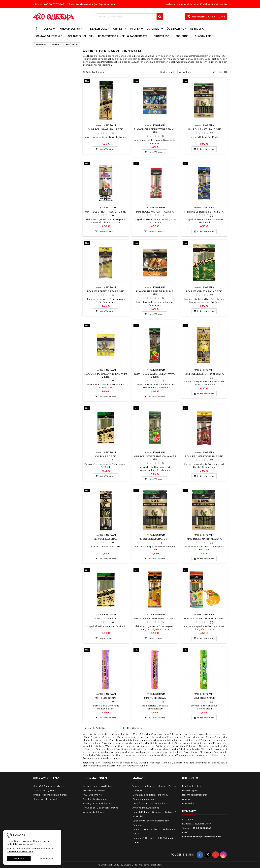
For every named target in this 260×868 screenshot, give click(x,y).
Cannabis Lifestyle (49, 36)
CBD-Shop (182, 36)
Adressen (187, 799)
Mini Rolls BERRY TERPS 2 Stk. (204, 212)
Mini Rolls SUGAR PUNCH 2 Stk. (204, 619)
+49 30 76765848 (54, 4)
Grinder (119, 29)
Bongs (48, 29)
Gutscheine (188, 803)
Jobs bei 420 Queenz (44, 790)
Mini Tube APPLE (204, 698)
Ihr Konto (190, 778)
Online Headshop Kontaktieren (50, 795)
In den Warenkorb (106, 149)
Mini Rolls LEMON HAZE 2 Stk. (204, 374)
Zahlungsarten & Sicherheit (97, 803)
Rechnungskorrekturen (195, 795)
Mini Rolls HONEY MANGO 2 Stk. (155, 619)
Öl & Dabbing (175, 29)
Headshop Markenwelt (45, 799)
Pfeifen (135, 29)
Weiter (137, 728)
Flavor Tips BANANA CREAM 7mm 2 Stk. (106, 375)
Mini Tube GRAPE (106, 698)
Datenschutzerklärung (20, 852)
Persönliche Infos (191, 786)
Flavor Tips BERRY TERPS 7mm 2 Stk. (155, 131)
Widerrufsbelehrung (94, 812)
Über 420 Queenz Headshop (49, 786)
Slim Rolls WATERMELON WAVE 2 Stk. (155, 375)
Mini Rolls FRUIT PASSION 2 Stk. (106, 212)
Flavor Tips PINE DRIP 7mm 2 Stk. (155, 293)
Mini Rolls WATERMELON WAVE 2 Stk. (155, 458)
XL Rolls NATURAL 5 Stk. (155, 539)
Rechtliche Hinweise (94, 790)
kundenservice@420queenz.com (95, 4)
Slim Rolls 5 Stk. (106, 619)
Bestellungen (189, 790)
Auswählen (197, 72)
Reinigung (197, 29)
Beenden (19, 859)
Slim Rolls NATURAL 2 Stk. (106, 129)
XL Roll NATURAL (106, 539)
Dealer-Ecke (99, 29)
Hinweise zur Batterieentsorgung (101, 808)
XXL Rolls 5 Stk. (106, 456)
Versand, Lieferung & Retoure (98, 786)
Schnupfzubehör (80, 36)
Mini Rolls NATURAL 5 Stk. (204, 129)
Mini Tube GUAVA (155, 698)
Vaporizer (154, 29)
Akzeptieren (46, 859)
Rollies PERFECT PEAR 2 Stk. (106, 291)
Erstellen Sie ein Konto (213, 4)
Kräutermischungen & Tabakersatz (123, 36)
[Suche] (130, 17)
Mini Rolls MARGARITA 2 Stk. (155, 212)
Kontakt (189, 811)
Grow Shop (161, 36)
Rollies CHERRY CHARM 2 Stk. (204, 456)
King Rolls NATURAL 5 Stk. (204, 539)
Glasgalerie (203, 36)
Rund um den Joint (71, 29)
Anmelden (187, 4)
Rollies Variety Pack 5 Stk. (204, 291)
